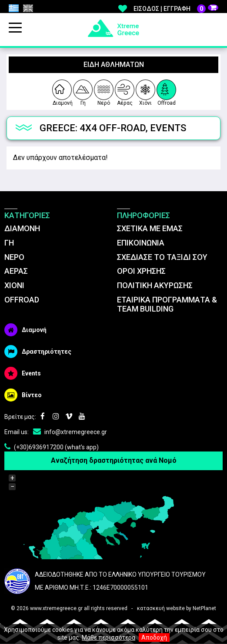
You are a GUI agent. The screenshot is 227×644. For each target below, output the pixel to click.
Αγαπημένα (123, 9)
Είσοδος (146, 9)
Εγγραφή (177, 9)
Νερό (104, 91)
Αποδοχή (154, 637)
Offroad (167, 91)
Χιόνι (145, 91)
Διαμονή (62, 91)
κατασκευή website (161, 608)
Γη (82, 91)
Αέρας (125, 91)
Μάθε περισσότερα (108, 637)
